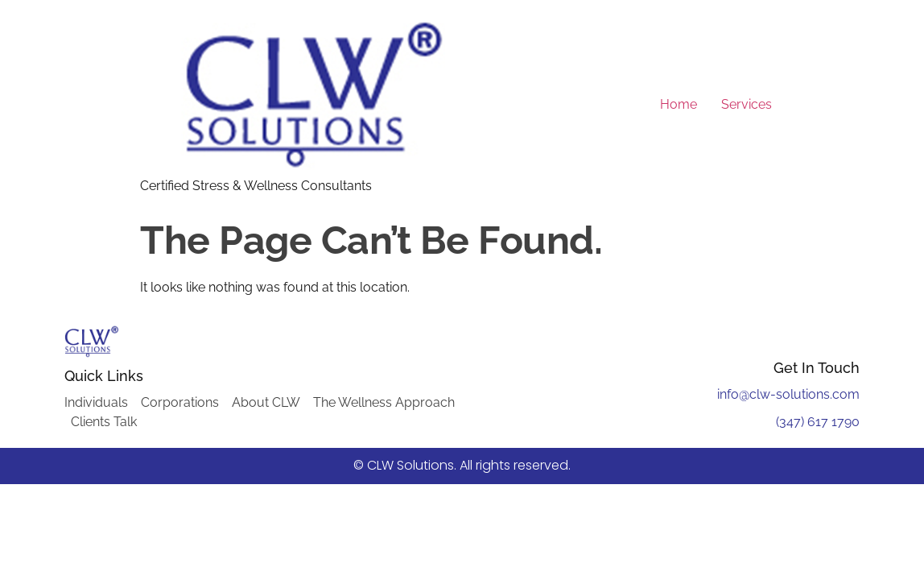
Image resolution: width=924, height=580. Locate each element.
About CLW (266, 402)
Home (679, 104)
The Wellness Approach (384, 402)
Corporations (180, 402)
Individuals (96, 402)
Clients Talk (104, 422)
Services (747, 104)
